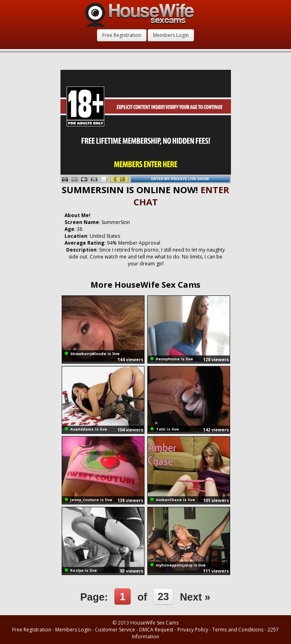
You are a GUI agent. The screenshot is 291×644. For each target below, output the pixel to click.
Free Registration (122, 35)
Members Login (171, 35)
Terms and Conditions (238, 630)
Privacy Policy (193, 630)
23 (163, 597)
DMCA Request (156, 630)
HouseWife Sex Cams (154, 623)
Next (195, 597)
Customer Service (115, 630)
